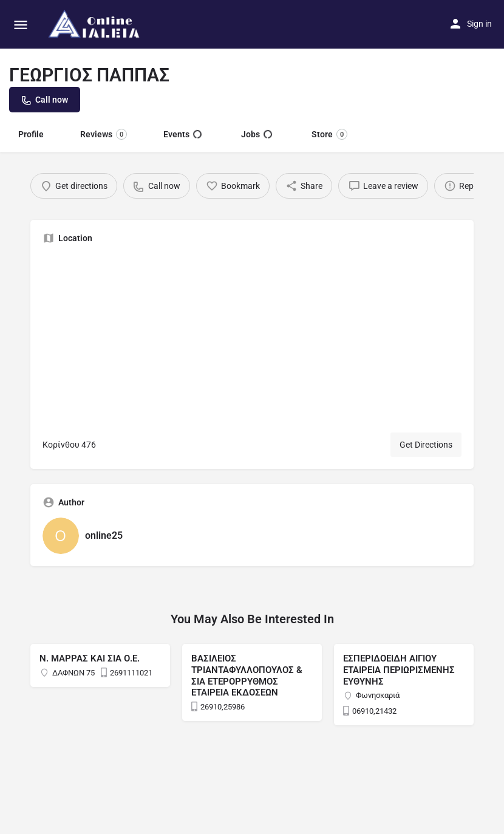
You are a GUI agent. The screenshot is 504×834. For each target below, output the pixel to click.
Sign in (479, 24)
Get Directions (426, 445)
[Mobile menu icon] (21, 25)
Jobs (257, 134)
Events (182, 134)
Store (329, 134)
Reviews (104, 134)
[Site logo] (96, 24)
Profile (31, 134)
